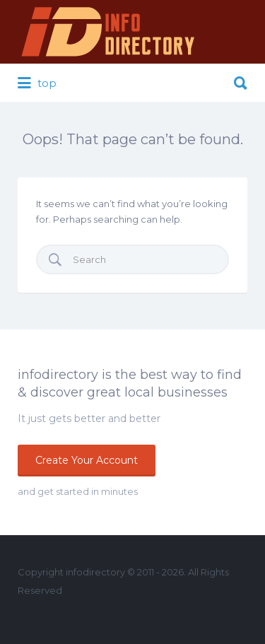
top (37, 83)
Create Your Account (87, 460)
